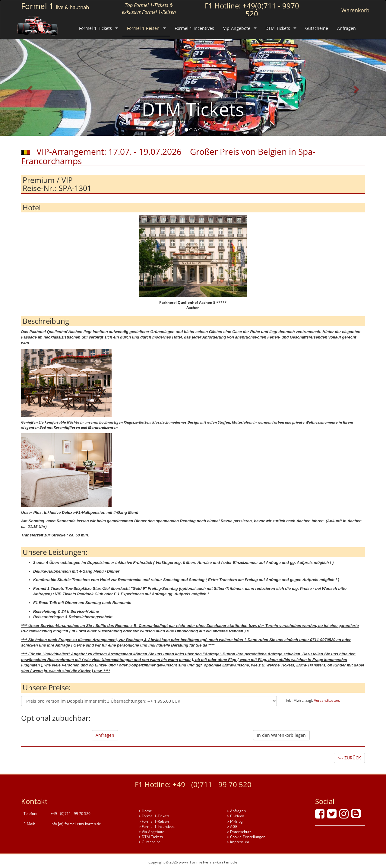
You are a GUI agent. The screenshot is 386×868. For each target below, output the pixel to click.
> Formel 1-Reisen (154, 821)
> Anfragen (236, 811)
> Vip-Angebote (152, 832)
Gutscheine (317, 28)
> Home (145, 811)
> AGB (232, 827)
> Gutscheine (150, 842)
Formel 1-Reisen (143, 28)
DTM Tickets (193, 109)
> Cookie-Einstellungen (246, 837)
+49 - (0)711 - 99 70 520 (212, 784)
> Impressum (238, 842)
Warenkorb (355, 10)
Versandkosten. (327, 700)
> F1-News (236, 816)
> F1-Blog (235, 821)
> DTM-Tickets (151, 837)
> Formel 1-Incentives (157, 827)
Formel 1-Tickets (95, 28)
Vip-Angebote (237, 28)
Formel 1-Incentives (194, 28)
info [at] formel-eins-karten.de (76, 824)
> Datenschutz (239, 832)
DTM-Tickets (278, 28)
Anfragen (346, 28)
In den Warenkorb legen (281, 735)
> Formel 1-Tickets (154, 816)
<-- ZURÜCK (349, 758)
